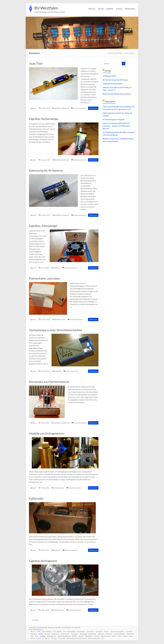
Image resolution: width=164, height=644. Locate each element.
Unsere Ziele (75, 638)
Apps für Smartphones (74, 636)
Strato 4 (125, 636)
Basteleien (58, 108)
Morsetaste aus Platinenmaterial (49, 382)
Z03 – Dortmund (48, 631)
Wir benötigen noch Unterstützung (90, 638)
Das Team (67, 638)
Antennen (48, 634)
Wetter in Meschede (108, 638)
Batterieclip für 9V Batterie (46, 170)
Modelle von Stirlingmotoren (47, 433)
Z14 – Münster (58, 631)
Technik (101, 9)
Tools (64, 319)
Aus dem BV (131, 631)
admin (34, 108)
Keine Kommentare (79, 108)
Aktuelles (107, 636)
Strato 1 (39, 638)
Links (117, 638)
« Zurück (35, 620)
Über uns (92, 9)
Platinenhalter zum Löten (44, 278)
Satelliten (110, 9)
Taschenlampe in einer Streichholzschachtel (55, 330)
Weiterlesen (93, 108)
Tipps (41, 636)
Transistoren (76, 634)
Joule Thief (36, 64)
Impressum (34, 634)
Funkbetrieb (65, 423)
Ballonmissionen (116, 636)
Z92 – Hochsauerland (70, 631)
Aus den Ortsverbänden (119, 631)
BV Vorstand (92, 631)
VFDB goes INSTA (109, 76)
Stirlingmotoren (59, 488)
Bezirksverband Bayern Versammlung (117, 94)
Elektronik (65, 108)
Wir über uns (101, 631)
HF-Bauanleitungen (122, 634)
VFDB (108, 71)
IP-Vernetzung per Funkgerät (114, 119)
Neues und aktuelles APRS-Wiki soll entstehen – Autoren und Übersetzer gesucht (116, 126)
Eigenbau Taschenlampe (44, 119)
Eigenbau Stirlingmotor (43, 561)
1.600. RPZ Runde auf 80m (113, 84)
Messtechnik (34, 636)
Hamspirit (110, 101)
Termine (108, 631)
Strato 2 (33, 638)
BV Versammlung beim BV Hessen (115, 80)
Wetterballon (130, 9)
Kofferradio (36, 498)
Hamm (131, 636)
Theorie (45, 638)
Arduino (119, 9)
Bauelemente (56, 634)
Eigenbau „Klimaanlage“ (43, 226)
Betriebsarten (94, 634)
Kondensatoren (66, 634)
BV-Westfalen (46, 8)
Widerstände (85, 634)
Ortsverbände (82, 631)
